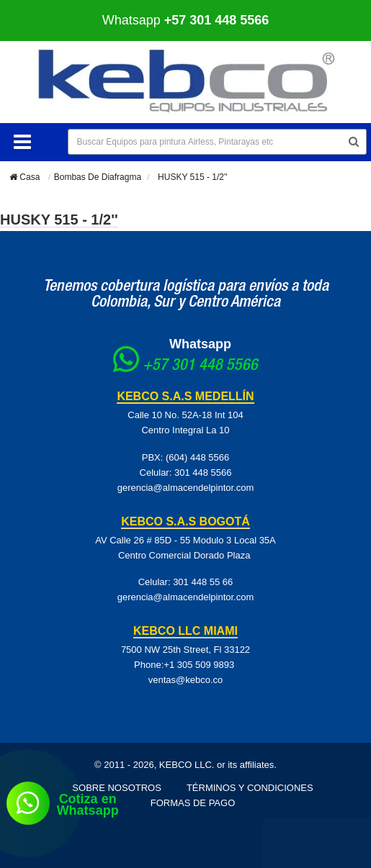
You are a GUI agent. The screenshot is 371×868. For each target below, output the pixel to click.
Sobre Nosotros (117, 788)
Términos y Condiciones (250, 788)
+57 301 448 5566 (200, 366)
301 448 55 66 (203, 582)
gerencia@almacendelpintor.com (186, 488)
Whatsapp (186, 20)
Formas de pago (193, 803)
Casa (24, 177)
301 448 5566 (203, 473)
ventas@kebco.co (186, 680)
